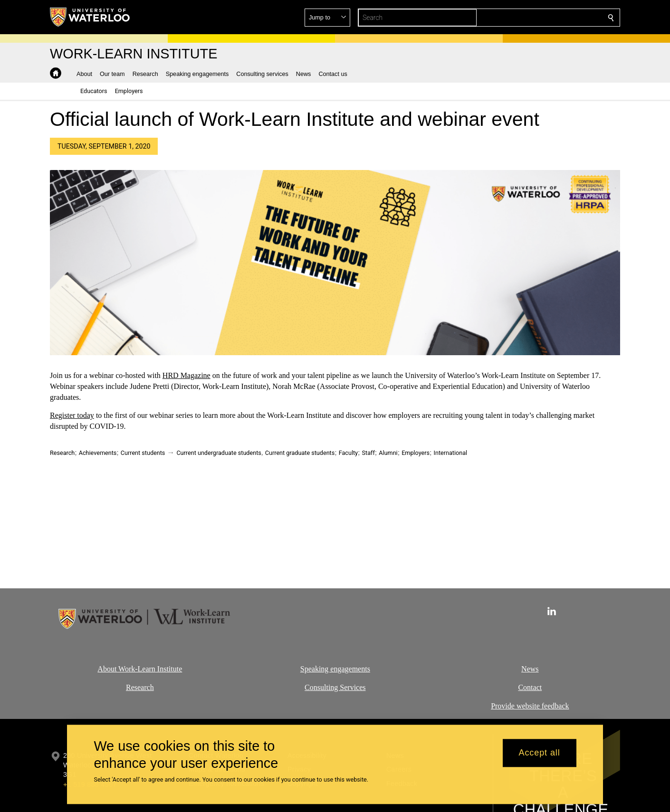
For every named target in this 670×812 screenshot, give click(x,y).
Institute (169, 669)
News (530, 669)
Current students (143, 453)
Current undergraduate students (219, 453)
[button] (542, 18)
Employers (416, 453)
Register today (72, 416)
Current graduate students (300, 453)
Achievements (98, 453)
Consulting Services (335, 687)
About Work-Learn (126, 669)
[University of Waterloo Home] (90, 17)
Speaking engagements (335, 669)
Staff (368, 453)
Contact (530, 687)
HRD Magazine (187, 375)
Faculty (348, 453)
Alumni (388, 453)
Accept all (540, 753)
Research (62, 453)
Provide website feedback (530, 705)
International (451, 453)
